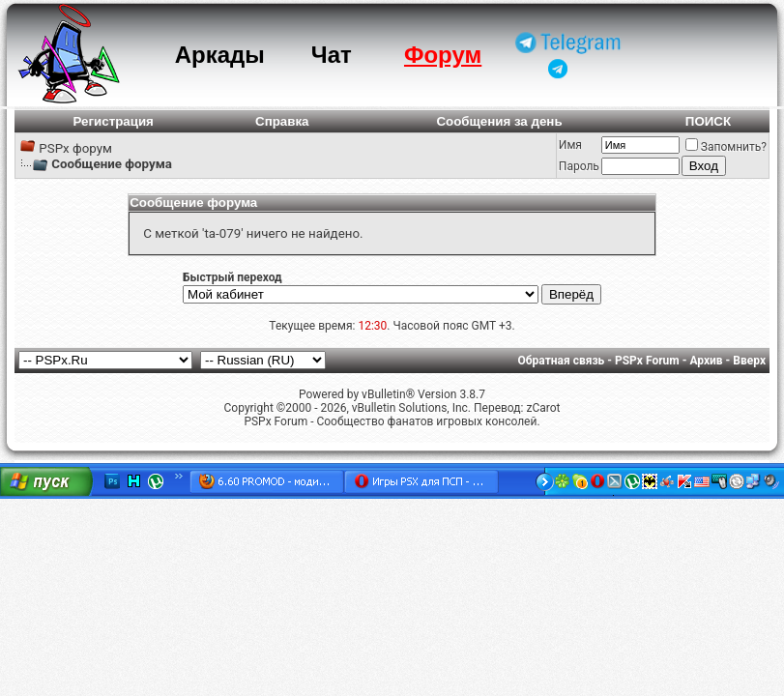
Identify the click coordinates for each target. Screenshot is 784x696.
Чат (332, 55)
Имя (570, 145)
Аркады (220, 55)
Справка (282, 121)
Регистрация (114, 121)
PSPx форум (75, 148)
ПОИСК (708, 121)
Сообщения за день (499, 121)
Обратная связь (562, 361)
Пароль (579, 166)
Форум (443, 55)
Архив (706, 361)
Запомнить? (726, 147)
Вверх (749, 361)
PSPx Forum (647, 361)
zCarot (543, 408)
